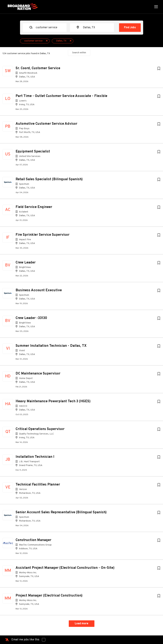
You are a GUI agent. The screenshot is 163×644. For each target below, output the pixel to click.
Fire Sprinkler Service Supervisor (43, 235)
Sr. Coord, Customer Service (38, 68)
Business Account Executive (39, 290)
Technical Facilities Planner (38, 485)
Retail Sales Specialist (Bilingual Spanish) (49, 179)
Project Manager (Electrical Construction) (49, 596)
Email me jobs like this (25, 640)
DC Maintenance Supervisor (38, 374)
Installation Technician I (35, 457)
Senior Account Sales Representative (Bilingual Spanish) (61, 512)
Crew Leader (26, 263)
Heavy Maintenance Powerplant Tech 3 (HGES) (53, 401)
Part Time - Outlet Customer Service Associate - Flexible (61, 96)
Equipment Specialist (33, 152)
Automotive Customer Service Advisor (46, 124)
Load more (81, 624)
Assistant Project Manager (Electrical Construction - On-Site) (65, 568)
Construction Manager (33, 540)
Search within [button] (79, 53)
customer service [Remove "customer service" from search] (33, 41)
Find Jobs (130, 28)
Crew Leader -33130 (31, 318)
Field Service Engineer (34, 207)
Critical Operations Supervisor (40, 429)
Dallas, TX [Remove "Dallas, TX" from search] (61, 41)
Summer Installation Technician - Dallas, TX (51, 346)
